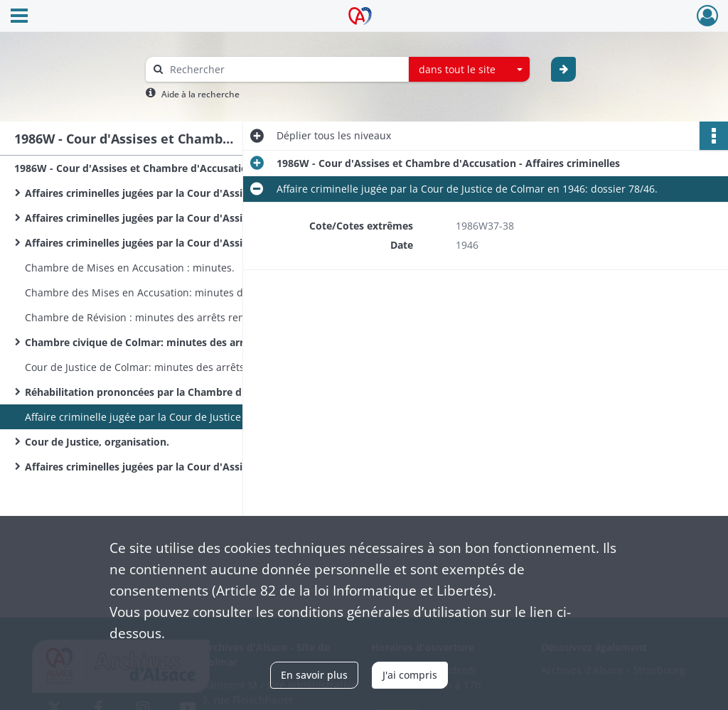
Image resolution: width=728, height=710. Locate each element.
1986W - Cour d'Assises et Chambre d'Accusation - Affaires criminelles (156, 168)
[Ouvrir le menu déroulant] (19, 17)
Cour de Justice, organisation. (97, 442)
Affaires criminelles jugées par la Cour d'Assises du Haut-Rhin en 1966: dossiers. (167, 193)
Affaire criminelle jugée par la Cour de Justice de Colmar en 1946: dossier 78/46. (167, 417)
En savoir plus (314, 675)
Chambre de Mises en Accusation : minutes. (130, 268)
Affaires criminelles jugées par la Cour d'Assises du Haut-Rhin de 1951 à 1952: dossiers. (167, 467)
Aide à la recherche (200, 94)
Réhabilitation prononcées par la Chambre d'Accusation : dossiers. (167, 392)
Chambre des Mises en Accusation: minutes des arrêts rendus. (167, 292)
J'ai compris (410, 675)
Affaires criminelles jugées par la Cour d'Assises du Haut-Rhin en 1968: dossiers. (167, 243)
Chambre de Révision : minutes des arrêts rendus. (145, 317)
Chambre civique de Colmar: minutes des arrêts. (143, 342)
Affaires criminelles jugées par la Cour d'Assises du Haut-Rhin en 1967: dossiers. (167, 218)
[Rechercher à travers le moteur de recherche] (284, 69)
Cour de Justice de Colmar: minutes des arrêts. (136, 367)
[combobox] (469, 70)
